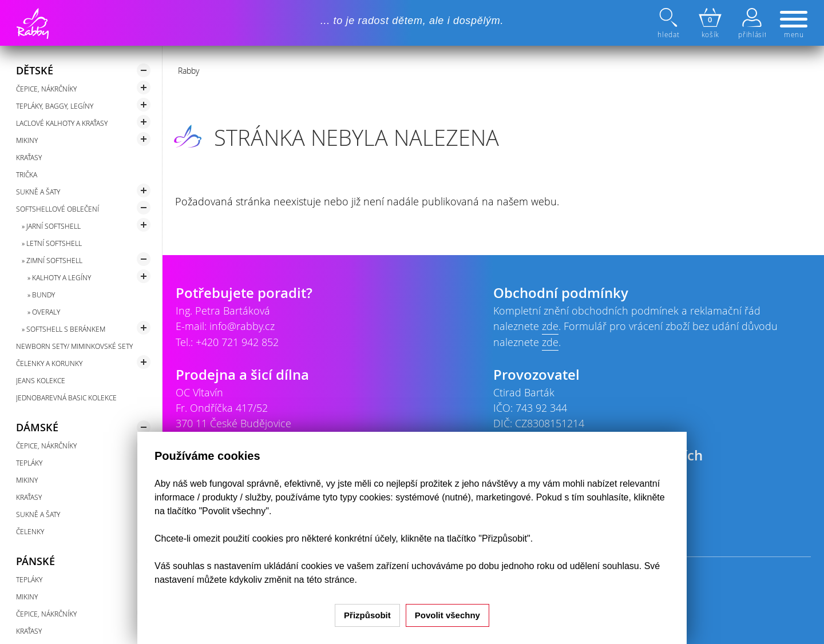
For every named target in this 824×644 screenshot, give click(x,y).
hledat (669, 23)
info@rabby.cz (242, 326)
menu (794, 25)
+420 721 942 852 (237, 342)
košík (710, 23)
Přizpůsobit (367, 615)
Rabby (189, 71)
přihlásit (752, 23)
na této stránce (324, 580)
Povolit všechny (447, 615)
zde (550, 326)
